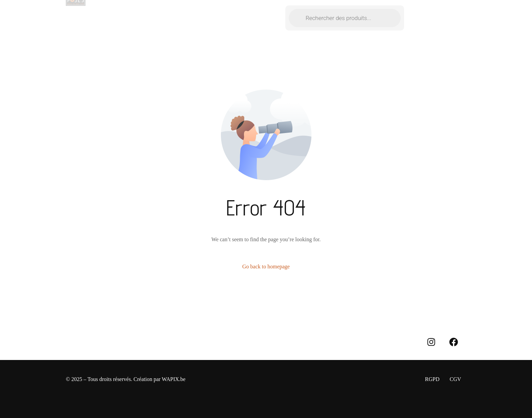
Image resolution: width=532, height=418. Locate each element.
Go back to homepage (266, 267)
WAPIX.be (174, 379)
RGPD (432, 379)
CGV (455, 379)
